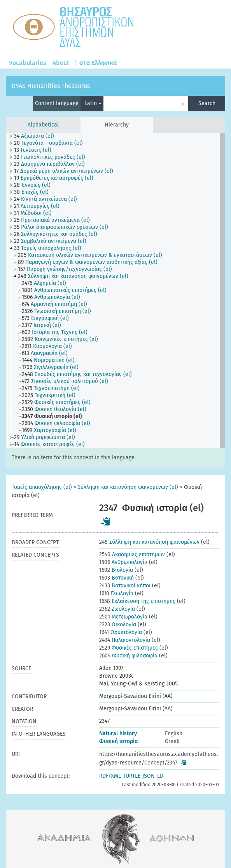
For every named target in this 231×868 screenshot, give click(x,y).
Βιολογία (116, 570)
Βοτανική (116, 578)
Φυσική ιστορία (118, 741)
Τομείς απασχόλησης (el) (42, 487)
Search (207, 103)
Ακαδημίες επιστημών (132, 554)
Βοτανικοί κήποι (125, 586)
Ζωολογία (117, 609)
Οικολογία (118, 625)
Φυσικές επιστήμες (129, 648)
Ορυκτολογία (121, 632)
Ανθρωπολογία (123, 562)
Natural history (118, 734)
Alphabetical (43, 125)
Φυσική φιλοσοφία (128, 656)
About (61, 63)
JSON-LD (153, 776)
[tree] (115, 290)
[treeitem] (37, 136)
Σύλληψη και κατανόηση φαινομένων (149, 542)
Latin (93, 103)
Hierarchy (117, 125)
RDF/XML (110, 776)
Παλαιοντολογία (125, 640)
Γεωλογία (116, 593)
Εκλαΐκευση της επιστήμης (137, 601)
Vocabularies (28, 63)
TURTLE (132, 776)
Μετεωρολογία (123, 617)
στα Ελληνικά (98, 63)
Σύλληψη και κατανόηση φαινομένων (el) (128, 487)
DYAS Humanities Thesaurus (51, 86)
